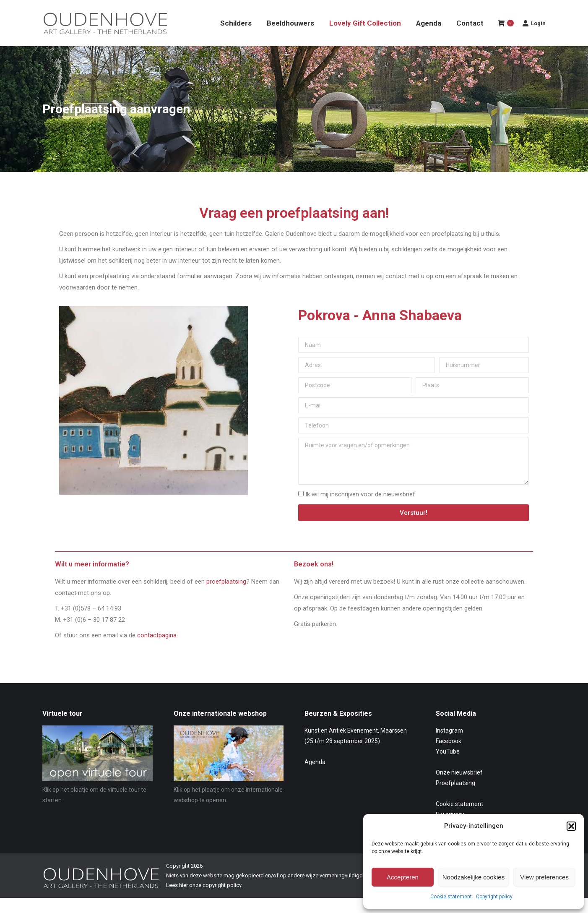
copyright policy (222, 900)
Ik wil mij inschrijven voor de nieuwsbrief (360, 509)
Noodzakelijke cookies (474, 877)
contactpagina (157, 650)
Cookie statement (451, 897)
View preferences (544, 877)
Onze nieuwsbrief (459, 788)
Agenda (315, 777)
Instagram (449, 746)
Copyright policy (494, 897)
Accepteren (403, 877)
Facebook (449, 756)
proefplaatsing (226, 597)
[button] (571, 826)
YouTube (448, 767)
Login (534, 38)
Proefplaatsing (455, 798)
